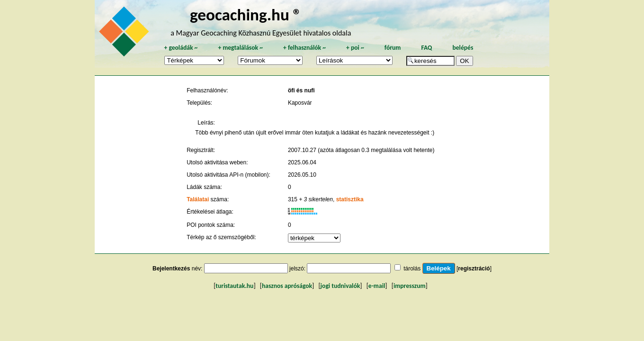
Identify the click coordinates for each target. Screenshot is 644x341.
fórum (393, 48)
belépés (463, 48)
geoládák (181, 48)
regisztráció (474, 269)
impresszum (410, 286)
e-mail (377, 286)
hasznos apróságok (287, 286)
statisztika (350, 199)
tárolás (412, 269)
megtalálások (240, 48)
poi (355, 48)
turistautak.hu (234, 286)
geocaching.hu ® (246, 14)
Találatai (198, 199)
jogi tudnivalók (340, 286)
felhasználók (304, 48)
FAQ (426, 48)
